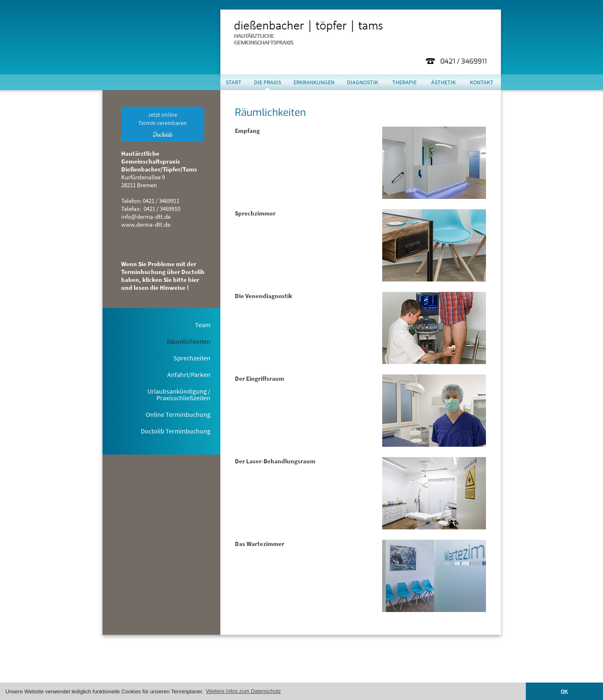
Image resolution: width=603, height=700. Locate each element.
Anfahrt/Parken (189, 374)
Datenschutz (485, 674)
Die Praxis (267, 82)
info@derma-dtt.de (146, 217)
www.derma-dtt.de (146, 224)
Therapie (404, 82)
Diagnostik (363, 82)
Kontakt (482, 82)
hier (308, 674)
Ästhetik (443, 82)
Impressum (452, 674)
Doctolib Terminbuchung (176, 431)
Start (234, 82)
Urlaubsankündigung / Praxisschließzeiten (179, 394)
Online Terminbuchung (178, 414)
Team (203, 325)
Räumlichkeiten (189, 341)
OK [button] (564, 691)
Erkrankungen (314, 82)
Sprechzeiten (192, 358)
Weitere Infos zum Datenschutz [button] (243, 691)
